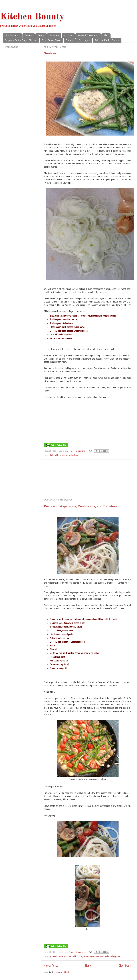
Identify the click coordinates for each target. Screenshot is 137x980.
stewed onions (72, 455)
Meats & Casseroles (88, 35)
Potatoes (54, 35)
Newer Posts (51, 966)
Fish (106, 35)
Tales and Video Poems (107, 40)
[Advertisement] (88, 479)
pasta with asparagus (59, 956)
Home (88, 966)
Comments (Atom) (62, 972)
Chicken (68, 35)
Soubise (50, 53)
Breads (70, 40)
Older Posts (125, 966)
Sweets (29, 35)
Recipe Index (13, 35)
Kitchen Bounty (32, 17)
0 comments (81, 451)
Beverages (84, 40)
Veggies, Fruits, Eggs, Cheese (21, 40)
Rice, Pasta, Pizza (51, 40)
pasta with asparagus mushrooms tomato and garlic (89, 956)
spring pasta (115, 956)
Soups (41, 35)
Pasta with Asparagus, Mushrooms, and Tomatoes (81, 506)
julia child (54, 455)
